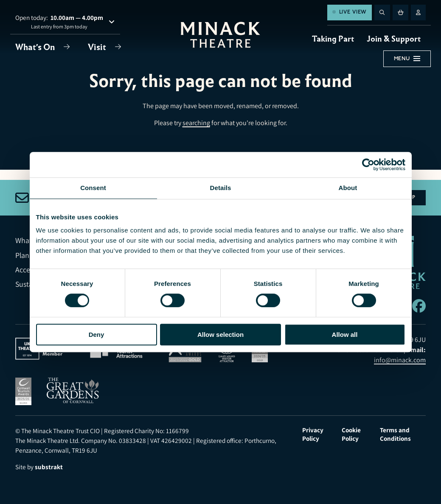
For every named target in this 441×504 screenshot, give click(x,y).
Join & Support (394, 39)
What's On (36, 47)
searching (196, 123)
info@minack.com (400, 360)
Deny (97, 335)
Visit (98, 47)
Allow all (345, 335)
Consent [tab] (93, 188)
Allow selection (220, 335)
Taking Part (333, 39)
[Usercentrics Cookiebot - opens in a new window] (368, 165)
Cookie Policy (351, 434)
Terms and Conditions (395, 434)
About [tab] (348, 188)
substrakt (49, 467)
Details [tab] (221, 188)
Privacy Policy (313, 434)
